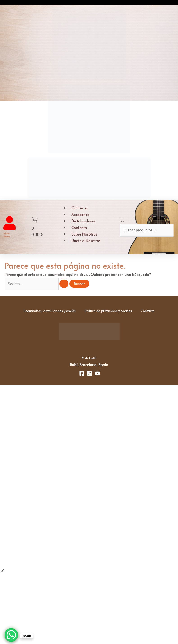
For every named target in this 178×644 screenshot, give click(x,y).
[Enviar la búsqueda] (64, 284)
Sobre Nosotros (84, 234)
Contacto (79, 227)
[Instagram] (90, 373)
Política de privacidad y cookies (108, 311)
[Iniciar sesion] (9, 229)
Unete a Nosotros (86, 240)
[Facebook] (82, 373)
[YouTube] (97, 373)
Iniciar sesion (7, 235)
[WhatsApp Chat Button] (11, 635)
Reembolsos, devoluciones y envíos (49, 311)
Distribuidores (83, 221)
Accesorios (80, 214)
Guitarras (80, 208)
